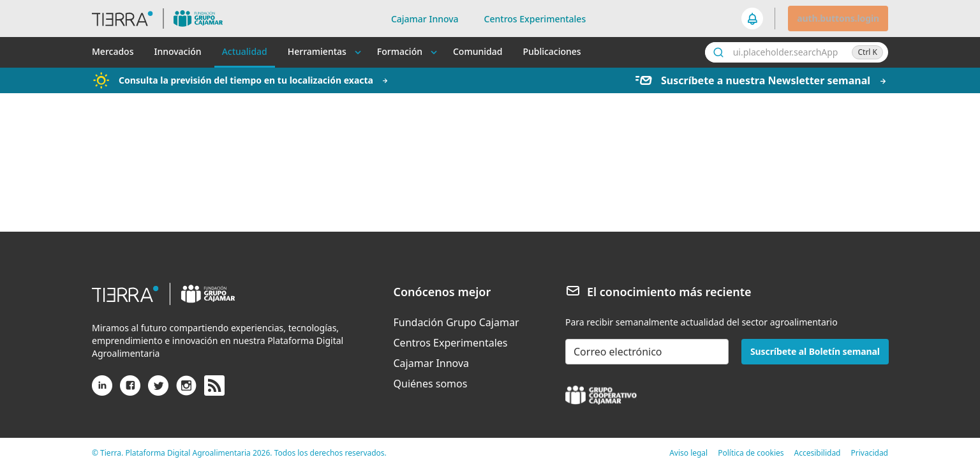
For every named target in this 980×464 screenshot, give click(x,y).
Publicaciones (552, 51)
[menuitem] (457, 322)
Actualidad (245, 51)
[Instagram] (186, 391)
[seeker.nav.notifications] (753, 19)
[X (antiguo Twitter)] (158, 391)
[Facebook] (130, 391)
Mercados (113, 51)
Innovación (177, 51)
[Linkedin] (102, 391)
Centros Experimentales (535, 19)
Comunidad (478, 51)
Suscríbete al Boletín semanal (815, 351)
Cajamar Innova (425, 19)
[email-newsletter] (647, 352)
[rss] (214, 386)
